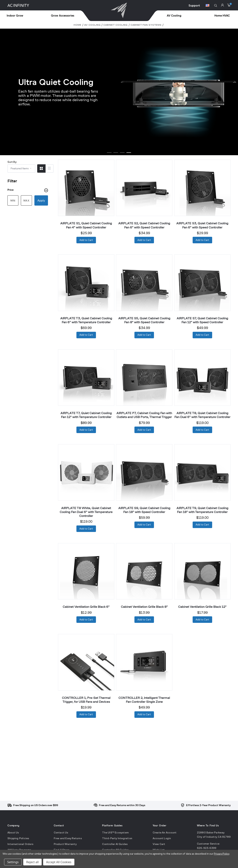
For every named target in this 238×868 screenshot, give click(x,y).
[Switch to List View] (49, 168)
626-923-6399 (207, 848)
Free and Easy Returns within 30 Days (122, 805)
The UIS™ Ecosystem (115, 833)
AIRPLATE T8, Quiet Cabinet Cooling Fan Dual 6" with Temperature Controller (202, 415)
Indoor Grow (15, 16)
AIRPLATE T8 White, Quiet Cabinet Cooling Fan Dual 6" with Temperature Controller (86, 512)
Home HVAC (222, 16)
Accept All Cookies (59, 862)
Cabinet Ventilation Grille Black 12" (202, 607)
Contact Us (61, 833)
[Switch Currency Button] (208, 6)
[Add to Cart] (86, 240)
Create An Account (165, 833)
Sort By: (12, 162)
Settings (13, 862)
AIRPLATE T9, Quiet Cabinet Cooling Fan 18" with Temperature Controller (202, 510)
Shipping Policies (18, 839)
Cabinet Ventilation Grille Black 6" (86, 607)
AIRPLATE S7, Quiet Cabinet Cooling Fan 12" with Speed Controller (202, 320)
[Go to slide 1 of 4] (109, 153)
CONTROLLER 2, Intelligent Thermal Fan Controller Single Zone (144, 700)
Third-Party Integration (117, 839)
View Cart (159, 844)
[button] (216, 5)
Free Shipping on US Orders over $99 (36, 805)
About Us (13, 833)
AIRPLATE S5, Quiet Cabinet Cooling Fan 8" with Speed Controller (144, 320)
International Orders (20, 844)
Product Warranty (65, 844)
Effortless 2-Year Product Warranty (208, 805)
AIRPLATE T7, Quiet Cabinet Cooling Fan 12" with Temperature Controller (86, 415)
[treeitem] (23, 16)
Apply (41, 200)
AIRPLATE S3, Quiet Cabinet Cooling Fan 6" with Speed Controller (202, 225)
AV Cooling (174, 16)
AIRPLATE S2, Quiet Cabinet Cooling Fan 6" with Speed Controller (144, 225)
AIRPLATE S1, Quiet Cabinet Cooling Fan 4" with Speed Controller (86, 225)
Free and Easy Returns (68, 839)
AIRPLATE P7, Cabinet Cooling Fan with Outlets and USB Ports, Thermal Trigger (144, 415)
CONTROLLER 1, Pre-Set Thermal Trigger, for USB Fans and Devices (86, 700)
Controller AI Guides (115, 844)
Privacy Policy (222, 854)
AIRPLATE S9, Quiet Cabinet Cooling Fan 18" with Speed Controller (144, 510)
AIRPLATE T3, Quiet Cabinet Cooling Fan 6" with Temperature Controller (86, 320)
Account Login (162, 839)
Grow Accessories (63, 16)
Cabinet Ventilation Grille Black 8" (144, 607)
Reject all (32, 862)
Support (194, 6)
